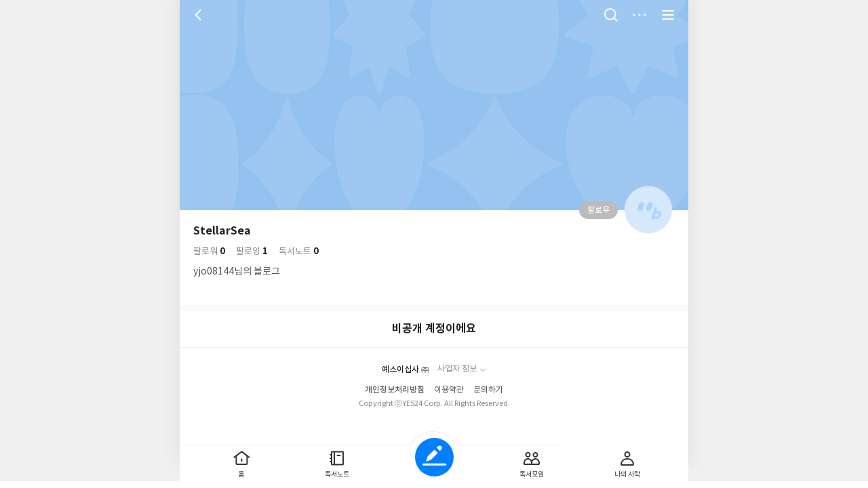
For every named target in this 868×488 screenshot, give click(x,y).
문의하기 (488, 390)
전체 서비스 (668, 15)
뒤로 (200, 15)
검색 (611, 15)
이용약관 (449, 390)
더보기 (639, 15)
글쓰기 (434, 457)
